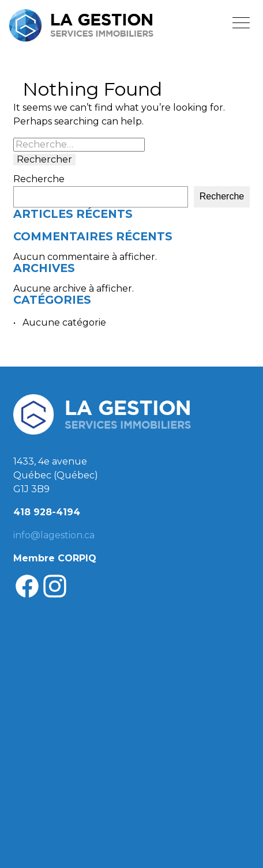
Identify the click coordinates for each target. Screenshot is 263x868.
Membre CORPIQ (55, 558)
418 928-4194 (47, 512)
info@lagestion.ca (54, 535)
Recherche (39, 179)
